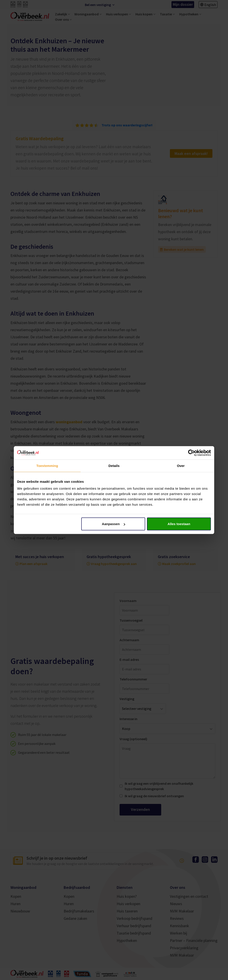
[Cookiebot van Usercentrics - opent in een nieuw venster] (191, 453)
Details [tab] (114, 465)
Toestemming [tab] (47, 465)
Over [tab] (181, 465)
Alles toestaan (179, 524)
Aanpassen (114, 524)
